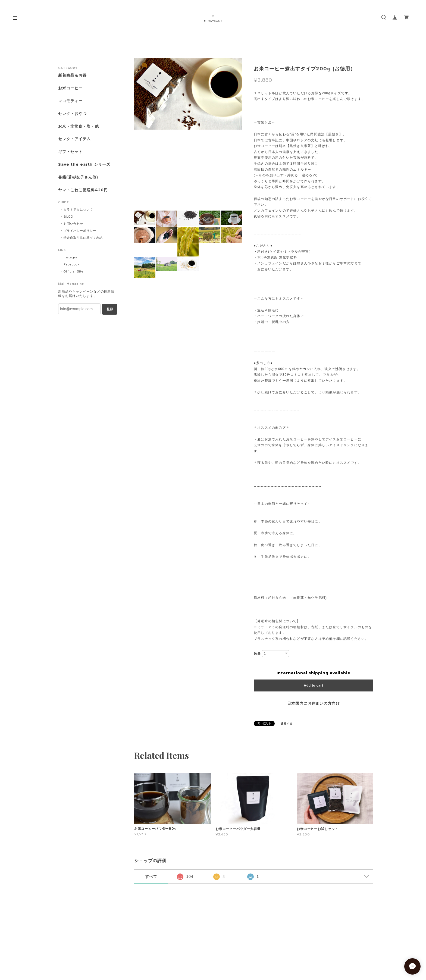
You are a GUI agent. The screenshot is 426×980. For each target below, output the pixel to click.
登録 (110, 309)
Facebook (72, 264)
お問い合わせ (73, 224)
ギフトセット (70, 152)
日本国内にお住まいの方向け (314, 703)
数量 (257, 654)
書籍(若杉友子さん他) (78, 177)
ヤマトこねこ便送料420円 (83, 190)
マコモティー (70, 101)
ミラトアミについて (78, 209)
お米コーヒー (70, 88)
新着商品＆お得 (72, 75)
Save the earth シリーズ (84, 165)
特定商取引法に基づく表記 (83, 238)
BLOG (68, 217)
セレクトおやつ (72, 114)
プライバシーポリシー (80, 231)
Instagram (72, 257)
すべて (151, 876)
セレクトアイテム (74, 139)
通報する (287, 724)
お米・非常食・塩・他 (79, 126)
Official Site (73, 271)
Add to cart (313, 685)
